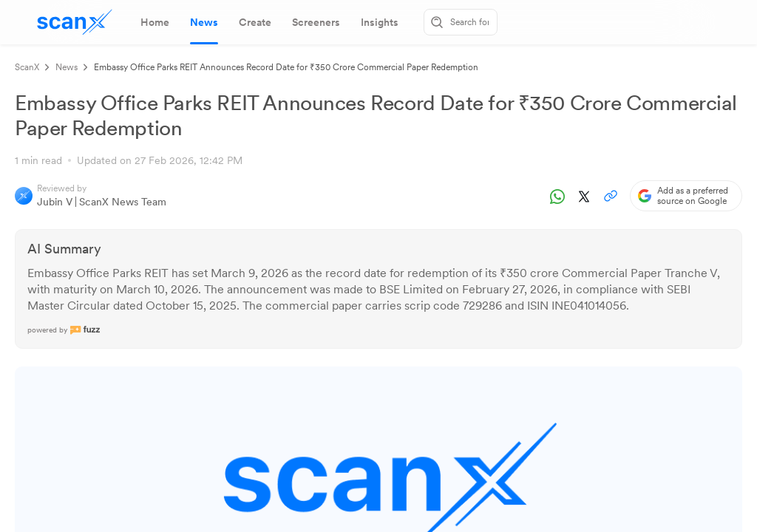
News (67, 67)
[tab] (155, 22)
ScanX (27, 67)
